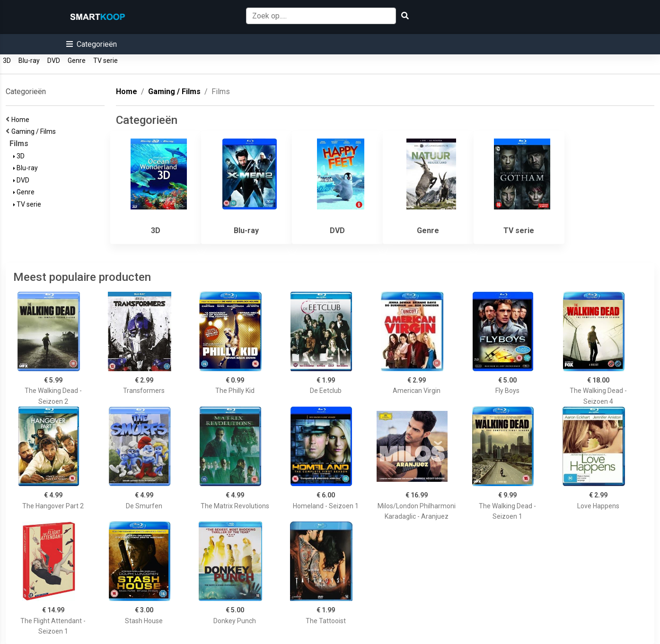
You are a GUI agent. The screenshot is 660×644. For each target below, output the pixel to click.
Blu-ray (29, 61)
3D (7, 61)
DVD (54, 61)
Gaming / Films (35, 131)
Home (22, 120)
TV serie (106, 61)
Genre (77, 61)
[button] (92, 44)
